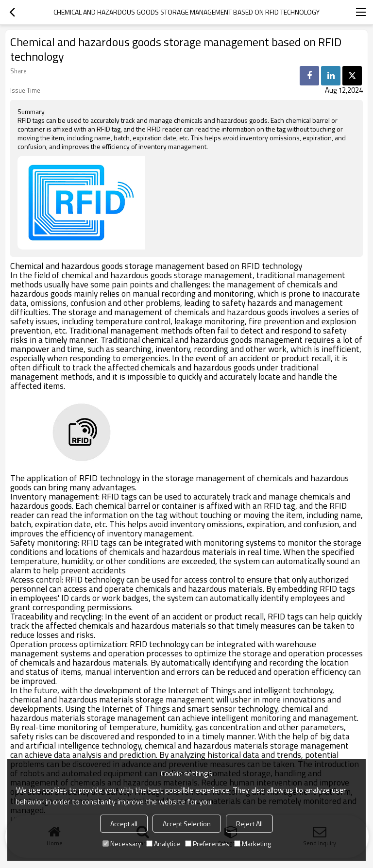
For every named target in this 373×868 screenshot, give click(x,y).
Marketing (253, 843)
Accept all (124, 824)
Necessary (122, 843)
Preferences (207, 843)
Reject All (249, 824)
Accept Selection (187, 824)
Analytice (163, 843)
